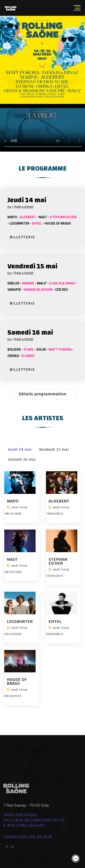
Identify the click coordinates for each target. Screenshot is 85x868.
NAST (12, 559)
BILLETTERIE (23, 237)
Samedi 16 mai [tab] (22, 459)
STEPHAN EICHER (58, 561)
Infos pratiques (21, 815)
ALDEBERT (59, 501)
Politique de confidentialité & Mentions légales (34, 822)
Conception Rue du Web (28, 837)
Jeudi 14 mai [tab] (20, 449)
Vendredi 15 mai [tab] (54, 449)
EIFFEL (55, 621)
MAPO (13, 501)
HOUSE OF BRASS (17, 681)
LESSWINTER (20, 621)
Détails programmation (42, 394)
